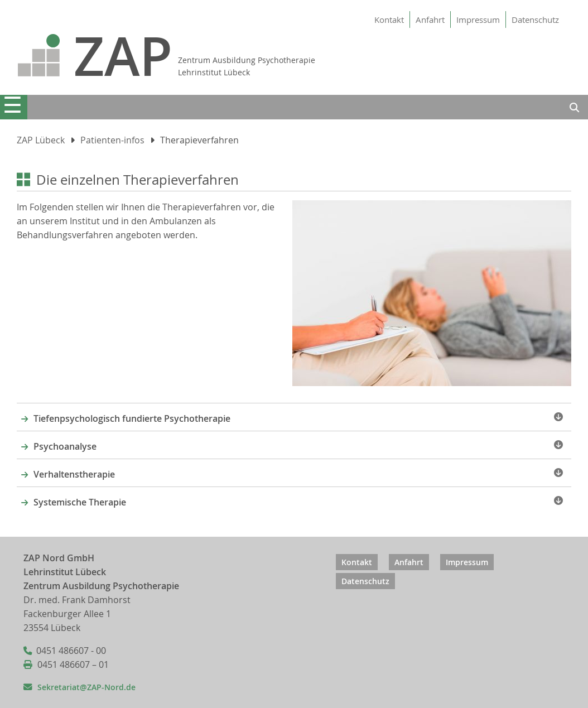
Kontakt (389, 20)
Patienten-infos (112, 140)
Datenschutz (535, 20)
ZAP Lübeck (41, 140)
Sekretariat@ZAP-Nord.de (86, 687)
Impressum (478, 20)
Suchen (574, 109)
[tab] (294, 417)
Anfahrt (430, 20)
